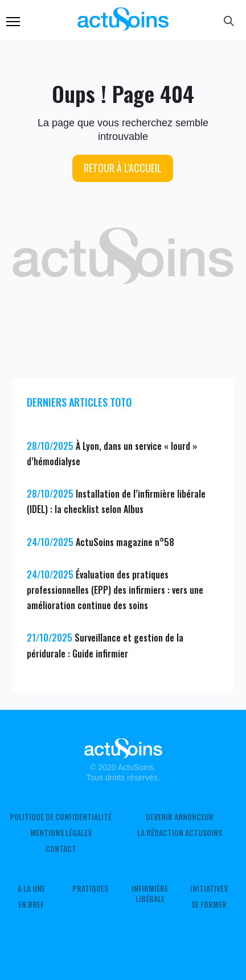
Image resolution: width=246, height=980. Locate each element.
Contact (61, 849)
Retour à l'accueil (123, 168)
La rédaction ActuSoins (180, 833)
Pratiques (90, 888)
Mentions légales (61, 833)
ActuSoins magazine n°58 (125, 542)
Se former (209, 904)
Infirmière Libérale (150, 894)
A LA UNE (31, 888)
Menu (13, 22)
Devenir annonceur (180, 817)
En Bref (31, 904)
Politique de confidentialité (61, 817)
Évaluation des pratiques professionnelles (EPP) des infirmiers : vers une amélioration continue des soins (115, 590)
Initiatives (209, 888)
